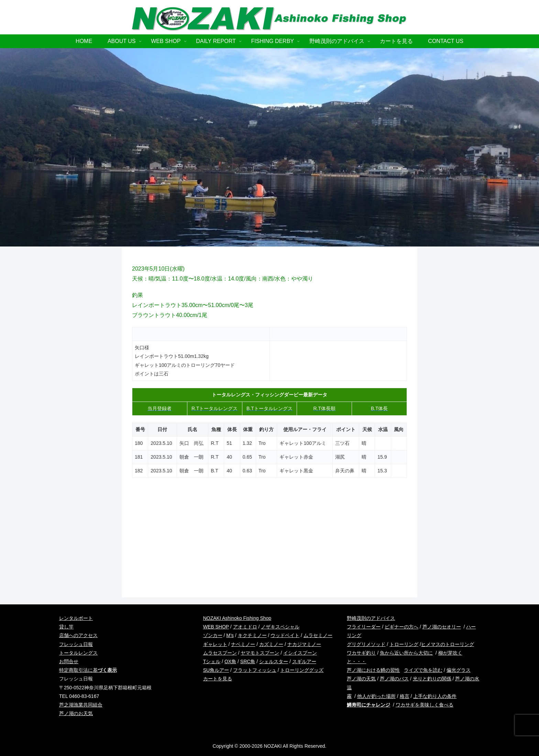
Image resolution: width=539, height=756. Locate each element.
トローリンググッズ (302, 670)
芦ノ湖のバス (394, 679)
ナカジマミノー (304, 644)
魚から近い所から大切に (406, 653)
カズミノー (271, 644)
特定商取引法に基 (88, 670)
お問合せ (69, 661)
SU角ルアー (216, 670)
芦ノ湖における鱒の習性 (373, 670)
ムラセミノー (318, 635)
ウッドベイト (285, 635)
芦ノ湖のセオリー (442, 627)
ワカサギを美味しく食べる (425, 705)
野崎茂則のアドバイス (371, 618)
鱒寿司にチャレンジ (368, 705)
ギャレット (215, 644)
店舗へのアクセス (78, 635)
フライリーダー (364, 627)
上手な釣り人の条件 (435, 696)
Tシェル (212, 661)
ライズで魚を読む (423, 670)
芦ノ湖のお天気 (76, 713)
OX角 (230, 661)
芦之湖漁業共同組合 (81, 705)
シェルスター (274, 661)
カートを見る (218, 679)
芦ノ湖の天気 (361, 679)
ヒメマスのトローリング (448, 644)
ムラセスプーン (220, 653)
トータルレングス (78, 653)
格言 (405, 696)
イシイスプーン (300, 653)
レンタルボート (76, 618)
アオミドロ (245, 627)
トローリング (404, 644)
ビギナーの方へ (401, 627)
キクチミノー (252, 635)
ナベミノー (243, 644)
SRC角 (248, 661)
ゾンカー (213, 635)
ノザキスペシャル (280, 627)
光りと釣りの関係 (432, 679)
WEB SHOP (216, 627)
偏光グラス (459, 670)
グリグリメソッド (366, 644)
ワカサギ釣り (361, 653)
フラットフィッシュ (255, 670)
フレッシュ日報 (76, 644)
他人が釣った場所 (376, 696)
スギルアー (304, 661)
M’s (230, 635)
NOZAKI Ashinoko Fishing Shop (237, 618)
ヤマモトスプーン (260, 653)
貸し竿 (66, 627)
